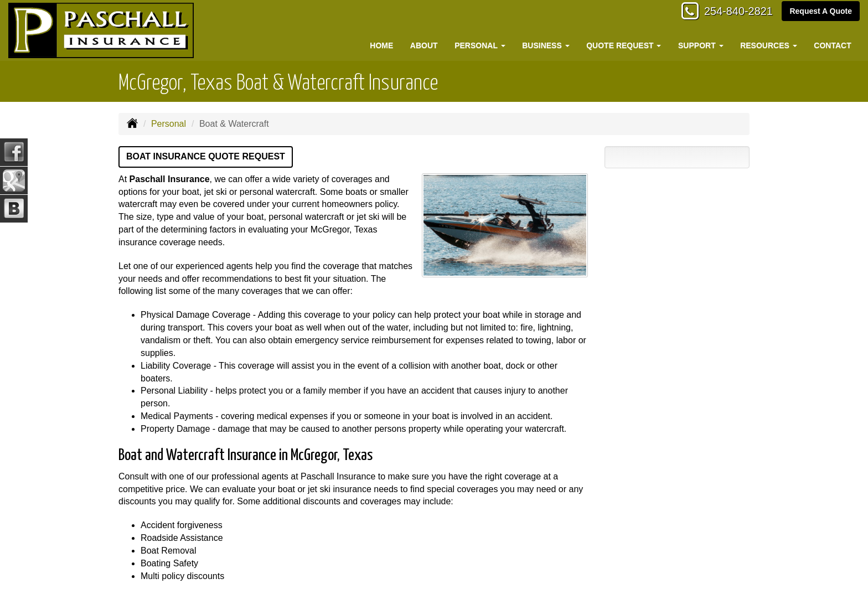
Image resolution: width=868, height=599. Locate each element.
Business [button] (546, 45)
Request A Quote (821, 12)
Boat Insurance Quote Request (206, 156)
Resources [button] (769, 45)
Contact (832, 45)
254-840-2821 (733, 12)
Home (381, 45)
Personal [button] (480, 45)
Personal (169, 124)
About (424, 45)
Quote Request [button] (624, 45)
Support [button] (701, 45)
